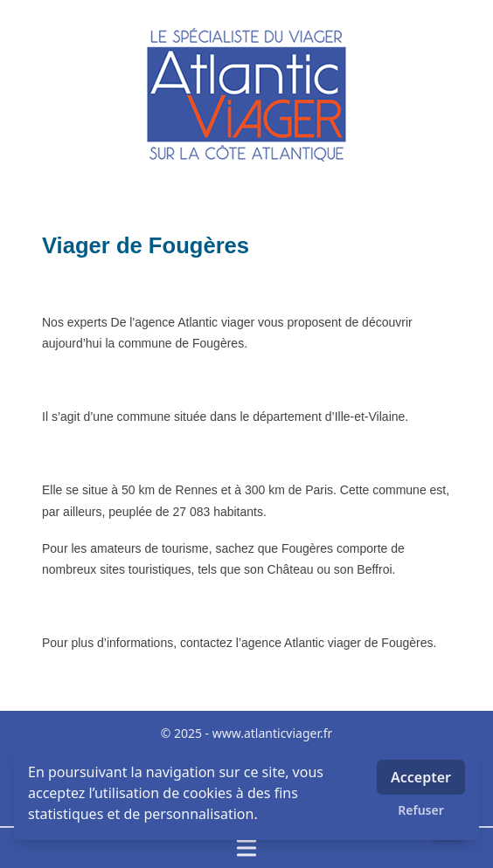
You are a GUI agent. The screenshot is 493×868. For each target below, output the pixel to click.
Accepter (421, 777)
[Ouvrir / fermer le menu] (246, 848)
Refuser (421, 810)
